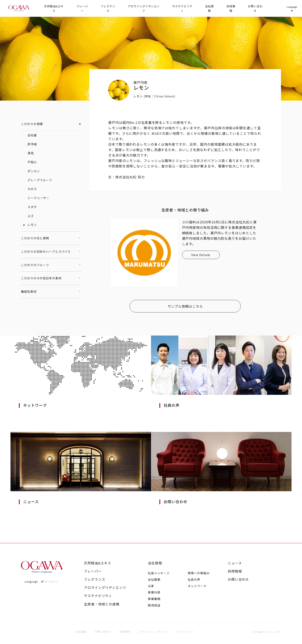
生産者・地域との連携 (102, 604)
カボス (30, 189)
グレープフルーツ (38, 180)
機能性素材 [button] (51, 292)
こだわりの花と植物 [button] (51, 238)
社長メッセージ (159, 573)
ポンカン (32, 171)
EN (49, 581)
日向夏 (30, 135)
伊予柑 (30, 144)
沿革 (151, 586)
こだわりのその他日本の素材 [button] (51, 278)
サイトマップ (185, 632)
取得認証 (154, 605)
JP (42, 581)
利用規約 (125, 632)
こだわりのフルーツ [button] (51, 265)
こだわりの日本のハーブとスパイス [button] (51, 251)
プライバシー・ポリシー (154, 632)
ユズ (29, 216)
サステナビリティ (98, 596)
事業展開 (154, 599)
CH (56, 581)
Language (292, 9)
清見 (29, 153)
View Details (201, 255)
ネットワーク (197, 586)
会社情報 (155, 563)
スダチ (30, 207)
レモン (30, 225)
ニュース (235, 563)
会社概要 (154, 579)
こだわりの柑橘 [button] (51, 124)
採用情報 (235, 571)
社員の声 (194, 579)
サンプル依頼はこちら (185, 306)
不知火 (30, 162)
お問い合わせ (238, 579)
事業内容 (154, 592)
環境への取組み (199, 573)
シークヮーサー (36, 198)
